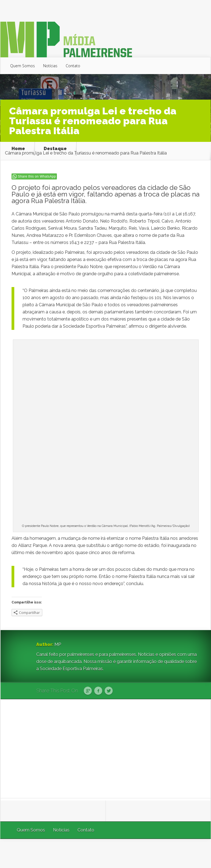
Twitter (109, 691)
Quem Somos (23, 66)
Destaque (55, 149)
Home (18, 149)
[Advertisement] (106, 749)
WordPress (198, 853)
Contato (73, 66)
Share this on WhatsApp (37, 176)
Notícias (50, 66)
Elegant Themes (137, 853)
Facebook (98, 691)
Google (88, 691)
